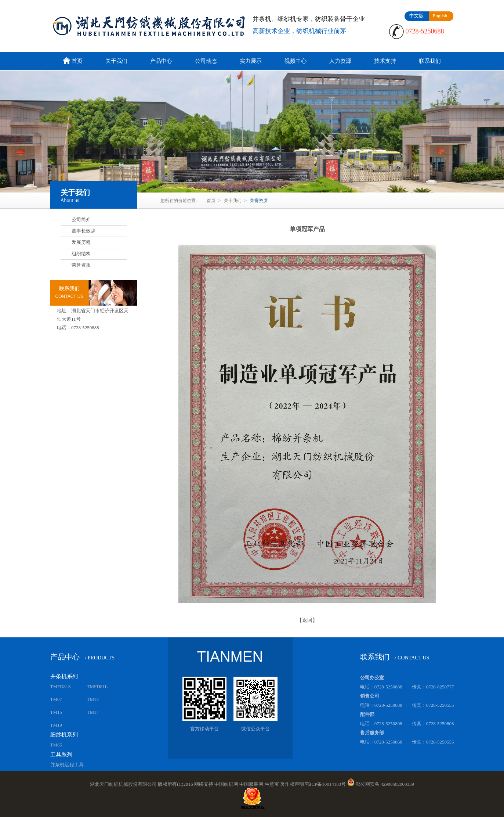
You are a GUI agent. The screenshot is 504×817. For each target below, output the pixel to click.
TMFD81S (61, 686)
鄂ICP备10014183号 (325, 784)
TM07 (56, 699)
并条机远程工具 (67, 765)
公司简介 (81, 219)
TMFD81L (97, 686)
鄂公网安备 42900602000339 (385, 784)
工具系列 (61, 755)
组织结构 (81, 254)
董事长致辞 (84, 231)
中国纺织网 (226, 784)
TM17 (93, 712)
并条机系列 (64, 676)
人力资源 (340, 61)
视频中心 (295, 61)
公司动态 (206, 61)
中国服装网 (251, 784)
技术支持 (385, 61)
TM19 (56, 725)
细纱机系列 (64, 735)
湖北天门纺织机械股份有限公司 (123, 784)
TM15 (56, 712)
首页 (72, 62)
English (440, 16)
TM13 (93, 699)
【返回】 (307, 620)
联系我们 (430, 61)
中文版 (416, 16)
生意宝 (272, 784)
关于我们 (116, 61)
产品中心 (161, 61)
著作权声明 (292, 784)
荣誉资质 (81, 265)
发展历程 (81, 242)
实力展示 (251, 61)
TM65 (56, 745)
